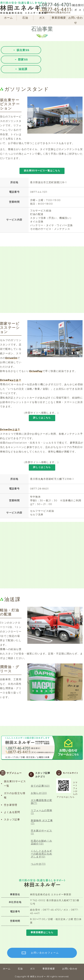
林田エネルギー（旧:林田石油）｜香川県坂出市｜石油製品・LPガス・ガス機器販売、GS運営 (23, 8)
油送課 (23, 69)
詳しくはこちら (42, 418)
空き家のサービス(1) (41, 832)
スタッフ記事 (12, 819)
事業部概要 (59, 18)
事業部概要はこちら (42, 932)
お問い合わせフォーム (45, 953)
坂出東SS (23, 50)
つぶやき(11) (38, 864)
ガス (42, 18)
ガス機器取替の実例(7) (41, 802)
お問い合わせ (76, 20)
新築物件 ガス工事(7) (42, 822)
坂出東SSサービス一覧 (15, 784)
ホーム (8, 18)
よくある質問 (12, 812)
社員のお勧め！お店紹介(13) (41, 842)
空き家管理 (11, 805)
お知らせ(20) (39, 793)
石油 (25, 18)
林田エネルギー (38, 977)
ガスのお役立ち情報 (15, 795)
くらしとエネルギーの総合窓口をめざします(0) (41, 854)
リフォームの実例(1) (41, 812)
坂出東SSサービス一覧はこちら (42, 171)
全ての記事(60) (40, 786)
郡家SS (23, 60)
